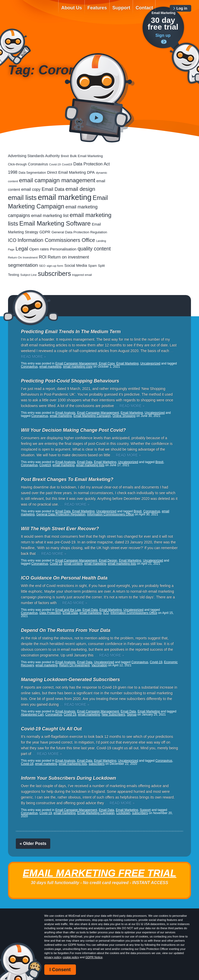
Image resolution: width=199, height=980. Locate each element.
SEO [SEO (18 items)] (42, 266)
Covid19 (45, 465)
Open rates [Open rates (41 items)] (39, 249)
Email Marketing (127, 363)
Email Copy (107, 363)
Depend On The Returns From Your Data (66, 630)
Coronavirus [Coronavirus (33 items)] (38, 164)
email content (73, 564)
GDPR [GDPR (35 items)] (45, 232)
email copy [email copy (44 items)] (31, 189)
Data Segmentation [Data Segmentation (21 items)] (32, 173)
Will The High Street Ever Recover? (60, 529)
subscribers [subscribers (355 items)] (54, 274)
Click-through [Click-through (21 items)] (17, 164)
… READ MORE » (130, 406)
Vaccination (99, 665)
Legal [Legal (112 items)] (22, 249)
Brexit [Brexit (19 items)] (65, 156)
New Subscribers (113, 715)
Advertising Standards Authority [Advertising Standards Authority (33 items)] (34, 156)
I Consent (60, 970)
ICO (106, 613)
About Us (72, 8)
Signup (132, 715)
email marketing (50, 367)
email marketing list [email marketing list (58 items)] (50, 216)
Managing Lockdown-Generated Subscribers (70, 680)
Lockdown (123, 813)
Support (121, 8)
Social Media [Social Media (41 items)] (76, 265)
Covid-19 (56, 564)
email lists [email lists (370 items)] (22, 198)
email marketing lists (90, 465)
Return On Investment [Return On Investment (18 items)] (23, 257)
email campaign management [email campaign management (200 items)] (57, 180)
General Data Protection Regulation (61, 514)
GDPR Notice (94, 957)
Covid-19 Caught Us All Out (51, 729)
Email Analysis (65, 413)
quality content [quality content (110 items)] (94, 249)
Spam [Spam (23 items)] (92, 266)
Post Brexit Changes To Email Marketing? (67, 479)
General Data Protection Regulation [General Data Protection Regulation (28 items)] (79, 232)
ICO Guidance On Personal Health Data (64, 578)
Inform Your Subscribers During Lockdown (69, 778)
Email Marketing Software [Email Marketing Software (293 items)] (55, 223)
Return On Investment (74, 665)
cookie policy (71, 957)
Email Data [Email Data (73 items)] (53, 189)
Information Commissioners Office (111, 514)
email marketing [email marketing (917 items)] (65, 197)
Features (97, 8)
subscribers (97, 764)
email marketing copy (78, 367)
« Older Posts (33, 843)
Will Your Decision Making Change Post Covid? (73, 430)
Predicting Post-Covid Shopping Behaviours (70, 381)
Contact (144, 8)
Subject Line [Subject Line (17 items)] (28, 275)
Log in (182, 8)
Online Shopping (124, 416)
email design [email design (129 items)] (80, 189)
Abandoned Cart (32, 715)
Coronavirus (29, 367)
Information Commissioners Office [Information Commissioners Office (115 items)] (56, 240)
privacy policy (53, 957)
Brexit (159, 462)
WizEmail (30, 12)
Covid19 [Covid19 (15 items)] (67, 164)
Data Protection (50, 613)
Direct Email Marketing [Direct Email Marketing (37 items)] (66, 172)
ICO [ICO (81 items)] (12, 240)
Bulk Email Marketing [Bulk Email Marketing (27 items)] (86, 156)
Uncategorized (150, 363)
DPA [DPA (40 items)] (91, 172)
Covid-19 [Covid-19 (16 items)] (55, 164)
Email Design (108, 561)
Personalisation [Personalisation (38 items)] (63, 249)
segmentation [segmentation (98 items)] (23, 265)
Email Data (85, 462)
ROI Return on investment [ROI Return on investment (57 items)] (64, 257)
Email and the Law (68, 610)
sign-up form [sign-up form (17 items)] (55, 266)
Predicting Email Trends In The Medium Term (71, 332)
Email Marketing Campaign (92, 416)
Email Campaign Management (76, 363)
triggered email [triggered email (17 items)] (82, 275)
